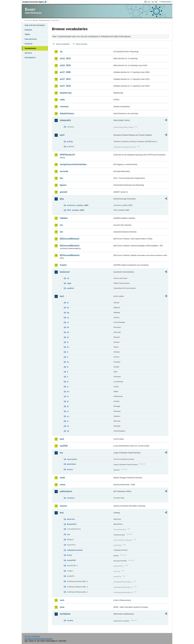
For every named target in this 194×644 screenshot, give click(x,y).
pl (68, 401)
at (68, 303)
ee (68, 337)
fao (61, 178)
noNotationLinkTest (75, 550)
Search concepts (82, 44)
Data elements (31, 39)
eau (68, 534)
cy (68, 317)
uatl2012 (70, 288)
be (68, 308)
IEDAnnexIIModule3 (70, 246)
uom (62, 600)
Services (28, 53)
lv (68, 387)
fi (68, 352)
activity (70, 142)
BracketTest (72, 524)
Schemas (29, 44)
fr (68, 357)
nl (68, 396)
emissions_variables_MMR (78, 205)
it (68, 372)
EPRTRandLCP (67, 155)
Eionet (35, 20)
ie (68, 367)
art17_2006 (65, 72)
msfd (62, 478)
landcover (65, 272)
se (68, 416)
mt (68, 392)
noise (63, 485)
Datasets (28, 30)
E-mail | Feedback (32, 636)
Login (149, 2)
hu (68, 362)
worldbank (65, 614)
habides (64, 218)
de (68, 327)
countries (71, 498)
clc (68, 278)
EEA (35, 2)
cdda (62, 100)
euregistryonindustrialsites (73, 164)
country (70, 620)
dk (68, 332)
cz (68, 322)
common (64, 107)
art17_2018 (65, 86)
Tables (27, 34)
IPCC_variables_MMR (76, 210)
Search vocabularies (63, 44)
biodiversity (66, 93)
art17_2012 (65, 79)
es (68, 347)
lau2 (62, 439)
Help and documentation (35, 25)
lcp (61, 453)
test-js (70, 555)
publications (66, 491)
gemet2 (63, 192)
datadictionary (67, 113)
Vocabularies (30, 48)
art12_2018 (65, 65)
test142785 (71, 560)
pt (68, 406)
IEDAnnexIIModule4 (70, 255)
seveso (63, 506)
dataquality (65, 120)
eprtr (62, 135)
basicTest (71, 519)
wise (62, 607)
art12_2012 (65, 58)
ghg (62, 199)
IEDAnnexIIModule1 (70, 239)
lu (68, 382)
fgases (63, 185)
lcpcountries (72, 459)
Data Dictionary (44, 20)
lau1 (62, 296)
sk (68, 426)
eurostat (64, 171)
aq (61, 52)
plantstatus (71, 464)
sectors (70, 469)
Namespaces (30, 57)
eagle (69, 283)
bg (68, 313)
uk (68, 431)
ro (68, 411)
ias (61, 225)
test (62, 513)
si (68, 421)
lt (68, 377)
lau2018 (64, 446)
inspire (63, 265)
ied (61, 232)
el (68, 342)
